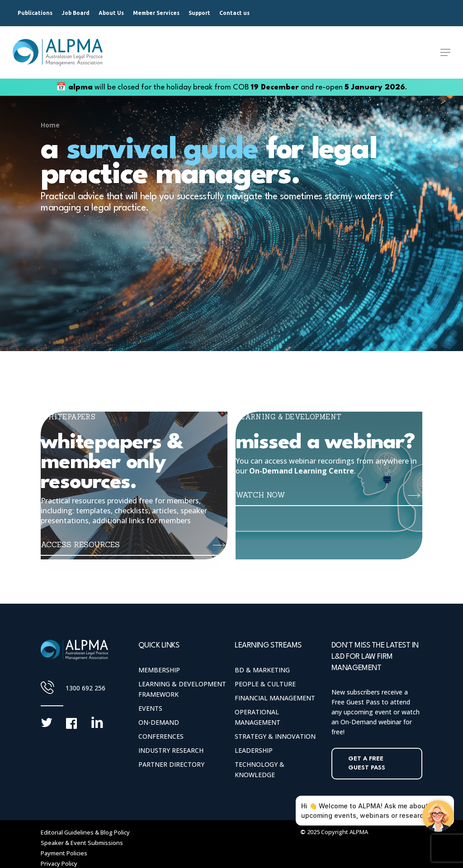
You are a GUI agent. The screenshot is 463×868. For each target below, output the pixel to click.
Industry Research (171, 750)
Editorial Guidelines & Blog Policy (85, 832)
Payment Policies (64, 853)
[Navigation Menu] (445, 52)
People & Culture (265, 684)
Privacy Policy (59, 863)
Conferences (161, 736)
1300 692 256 (85, 688)
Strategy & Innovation (275, 736)
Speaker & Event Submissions (82, 843)
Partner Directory (171, 764)
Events (150, 708)
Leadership (254, 750)
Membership (159, 670)
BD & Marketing (262, 670)
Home (50, 125)
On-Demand (159, 722)
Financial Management (275, 698)
